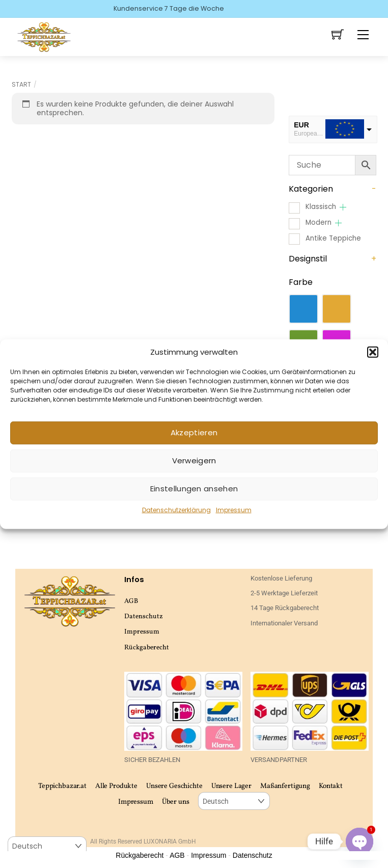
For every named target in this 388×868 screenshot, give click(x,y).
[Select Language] (234, 801)
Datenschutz (144, 616)
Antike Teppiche (333, 238)
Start (21, 84)
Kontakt (331, 786)
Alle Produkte (116, 786)
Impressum (234, 510)
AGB (131, 601)
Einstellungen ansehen (194, 489)
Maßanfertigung (285, 786)
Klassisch (321, 207)
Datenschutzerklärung (176, 510)
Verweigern (194, 461)
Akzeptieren (194, 432)
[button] (373, 352)
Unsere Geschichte (174, 786)
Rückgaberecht (147, 648)
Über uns (176, 802)
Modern (318, 222)
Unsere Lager (231, 786)
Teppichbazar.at (62, 786)
